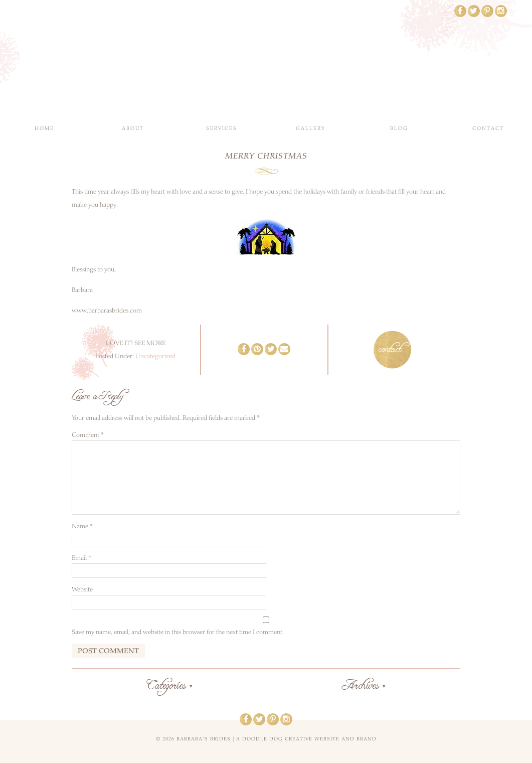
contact (390, 350)
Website (82, 589)
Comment (88, 435)
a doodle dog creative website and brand (306, 739)
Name (82, 526)
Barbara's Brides (266, 60)
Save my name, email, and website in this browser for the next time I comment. (178, 632)
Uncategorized (155, 356)
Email (81, 558)
